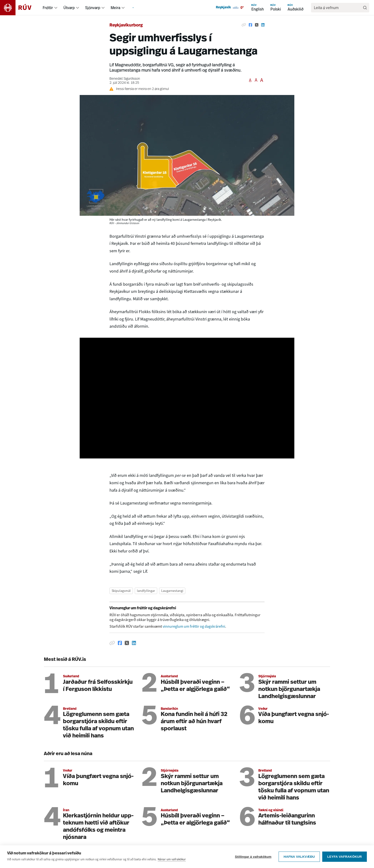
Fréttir (48, 8)
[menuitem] (56, 8)
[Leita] (365, 8)
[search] (338, 8)
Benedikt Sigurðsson (125, 79)
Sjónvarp (93, 8)
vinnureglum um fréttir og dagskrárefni (194, 626)
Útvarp (69, 8)
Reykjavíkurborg (126, 25)
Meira (115, 8)
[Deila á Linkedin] (263, 25)
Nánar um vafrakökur (172, 859)
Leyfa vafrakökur (345, 857)
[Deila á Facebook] (250, 25)
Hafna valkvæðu (299, 857)
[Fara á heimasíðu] (20, 8)
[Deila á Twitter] (257, 25)
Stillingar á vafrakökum (253, 857)
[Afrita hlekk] (244, 25)
